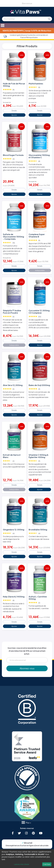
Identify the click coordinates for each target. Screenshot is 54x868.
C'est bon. (47, 864)
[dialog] (27, 859)
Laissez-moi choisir (22, 864)
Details (14, 111)
